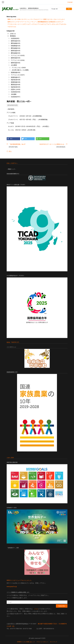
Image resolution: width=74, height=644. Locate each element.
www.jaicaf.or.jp (12, 587)
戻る (10, 151)
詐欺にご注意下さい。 (13, 163)
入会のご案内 (10, 458)
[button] (13, 139)
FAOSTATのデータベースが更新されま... (52, 144)
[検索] (58, 9)
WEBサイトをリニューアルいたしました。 (20, 580)
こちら (36, 609)
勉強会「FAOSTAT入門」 (13, 342)
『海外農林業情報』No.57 (17, 144)
